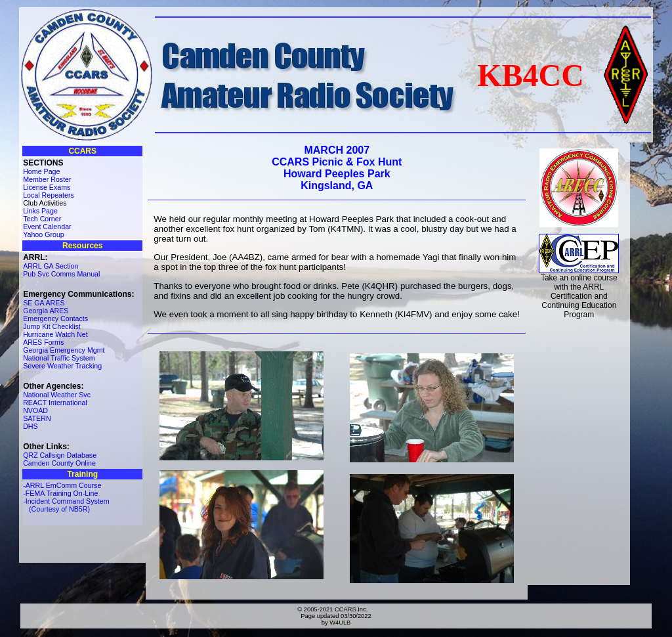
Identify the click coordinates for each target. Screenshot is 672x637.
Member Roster (47, 179)
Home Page (41, 171)
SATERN (37, 418)
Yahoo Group (44, 234)
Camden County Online (59, 463)
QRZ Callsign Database (60, 455)
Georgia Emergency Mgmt (64, 350)
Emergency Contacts (55, 318)
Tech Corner (42, 219)
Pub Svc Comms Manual (61, 274)
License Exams (47, 187)
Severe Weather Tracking (62, 366)
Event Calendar (47, 227)
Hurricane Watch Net (55, 334)
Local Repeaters (49, 195)
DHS (31, 426)
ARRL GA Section (51, 266)
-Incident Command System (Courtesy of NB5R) (66, 505)
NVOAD (35, 410)
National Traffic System (59, 358)
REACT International (55, 403)
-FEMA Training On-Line (60, 493)
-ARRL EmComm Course (62, 485)
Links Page (40, 211)
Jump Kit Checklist (52, 326)
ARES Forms (43, 342)
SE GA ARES (44, 303)
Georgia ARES (46, 311)
